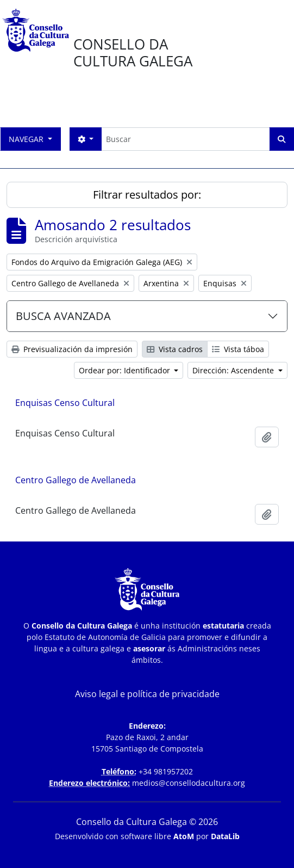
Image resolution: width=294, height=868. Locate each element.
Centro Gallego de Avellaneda (76, 480)
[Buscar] (185, 139)
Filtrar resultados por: (147, 195)
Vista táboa (238, 349)
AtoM (184, 836)
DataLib (225, 836)
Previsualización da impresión (72, 349)
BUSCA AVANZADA (63, 316)
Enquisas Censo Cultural (65, 403)
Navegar (27, 139)
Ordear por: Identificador (126, 370)
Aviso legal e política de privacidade (147, 694)
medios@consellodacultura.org (189, 783)
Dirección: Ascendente (234, 370)
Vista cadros (175, 349)
